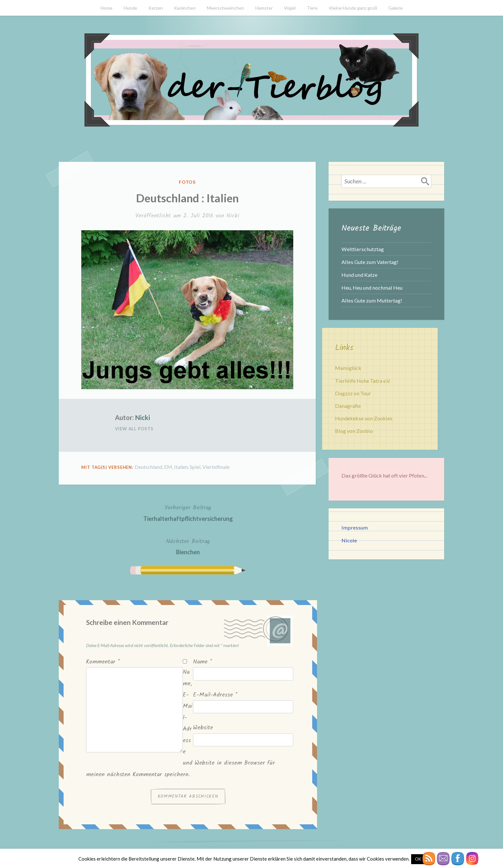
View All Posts (134, 429)
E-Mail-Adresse (215, 695)
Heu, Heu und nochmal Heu (372, 288)
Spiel (195, 467)
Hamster (264, 8)
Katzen (156, 8)
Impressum (355, 527)
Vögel (290, 8)
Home (106, 8)
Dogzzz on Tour (353, 393)
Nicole (349, 540)
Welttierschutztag (363, 249)
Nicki (233, 216)
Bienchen (188, 546)
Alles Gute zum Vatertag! (370, 262)
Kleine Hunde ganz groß (353, 8)
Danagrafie (348, 406)
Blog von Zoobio (354, 431)
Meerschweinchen (225, 8)
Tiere (312, 8)
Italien (181, 467)
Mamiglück (348, 368)
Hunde (130, 8)
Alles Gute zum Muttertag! (372, 300)
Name (203, 662)
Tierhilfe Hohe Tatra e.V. (363, 381)
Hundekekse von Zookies (364, 418)
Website (203, 728)
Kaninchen (185, 8)
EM (168, 467)
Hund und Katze (359, 275)
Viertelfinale (216, 467)
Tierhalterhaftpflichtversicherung (188, 512)
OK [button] (418, 859)
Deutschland (148, 467)
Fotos (187, 182)
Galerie (396, 8)
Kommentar (103, 662)
